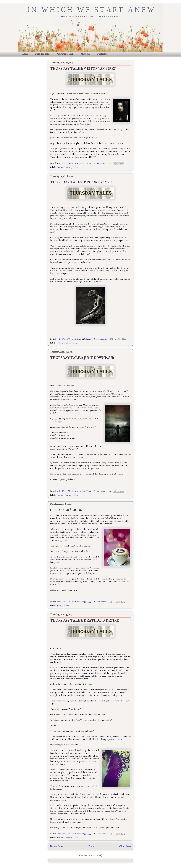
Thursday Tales (42, 54)
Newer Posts (56, 846)
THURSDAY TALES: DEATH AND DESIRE (85, 621)
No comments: (101, 339)
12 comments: (100, 602)
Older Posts (125, 846)
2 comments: (100, 163)
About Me (85, 54)
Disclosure (102, 54)
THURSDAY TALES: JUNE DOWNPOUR (82, 358)
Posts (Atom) (96, 856)
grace (59, 606)
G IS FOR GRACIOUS (66, 510)
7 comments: (100, 491)
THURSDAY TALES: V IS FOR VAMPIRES (83, 69)
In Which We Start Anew (71, 163)
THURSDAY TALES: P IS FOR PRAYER (81, 182)
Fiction (60, 167)
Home (25, 54)
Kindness (66, 606)
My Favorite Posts (65, 54)
